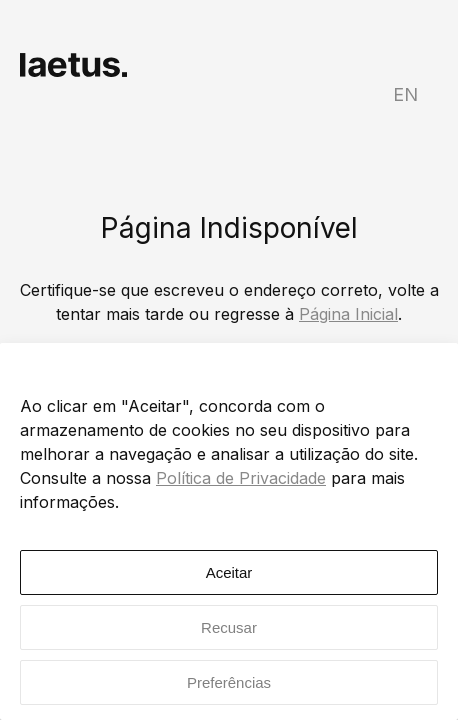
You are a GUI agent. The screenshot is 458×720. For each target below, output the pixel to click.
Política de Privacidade (241, 478)
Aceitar (229, 572)
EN (405, 94)
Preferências (229, 682)
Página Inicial (348, 314)
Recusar (229, 627)
